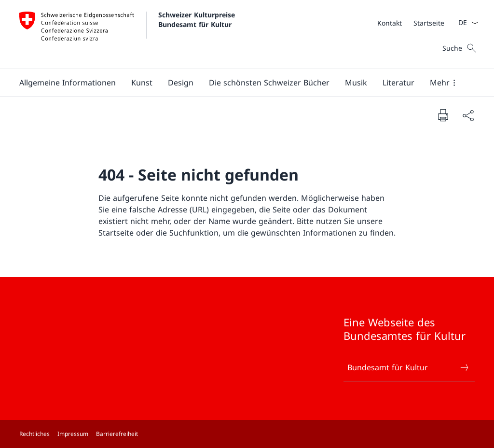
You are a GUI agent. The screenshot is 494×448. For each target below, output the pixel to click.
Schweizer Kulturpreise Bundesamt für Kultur (198, 19)
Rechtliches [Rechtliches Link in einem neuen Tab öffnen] (34, 434)
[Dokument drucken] (443, 115)
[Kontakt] (390, 23)
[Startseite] (429, 23)
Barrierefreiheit (117, 434)
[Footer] (247, 434)
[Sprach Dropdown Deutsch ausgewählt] (465, 23)
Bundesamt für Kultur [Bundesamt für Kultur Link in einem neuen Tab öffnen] (409, 367)
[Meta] (411, 23)
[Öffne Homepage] (128, 34)
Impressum (73, 434)
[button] (68, 83)
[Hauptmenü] (239, 83)
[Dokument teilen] (468, 115)
